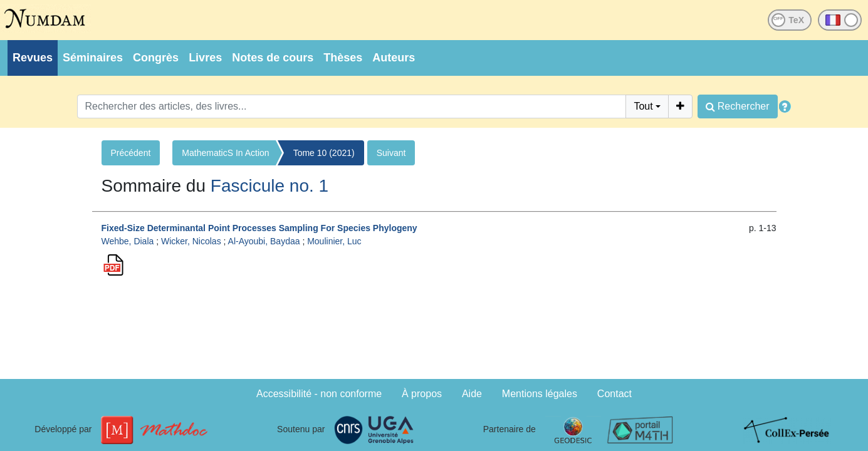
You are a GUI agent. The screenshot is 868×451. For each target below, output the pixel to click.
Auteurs (394, 58)
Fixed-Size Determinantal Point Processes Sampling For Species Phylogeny (259, 228)
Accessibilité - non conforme (319, 394)
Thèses (343, 58)
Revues (33, 58)
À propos (422, 394)
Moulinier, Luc (334, 241)
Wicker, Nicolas (191, 241)
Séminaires (93, 58)
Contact (614, 394)
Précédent (131, 153)
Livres (205, 58)
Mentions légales (540, 394)
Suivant (391, 153)
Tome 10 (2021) (324, 153)
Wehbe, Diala (128, 241)
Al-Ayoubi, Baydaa (264, 241)
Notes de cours (273, 58)
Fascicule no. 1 (269, 186)
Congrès (156, 58)
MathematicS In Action (225, 153)
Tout (643, 106)
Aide (472, 394)
